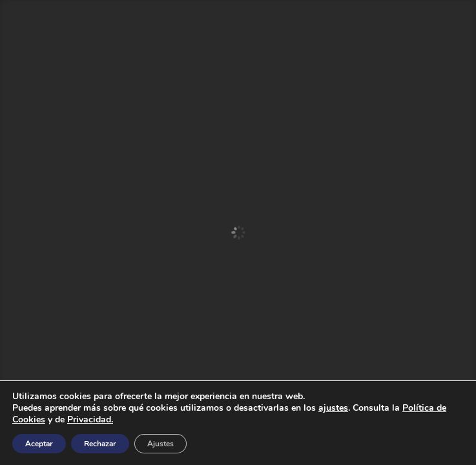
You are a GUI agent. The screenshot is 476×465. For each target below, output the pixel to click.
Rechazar (100, 444)
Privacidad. (90, 419)
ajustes (333, 408)
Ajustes (160, 444)
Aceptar (39, 444)
